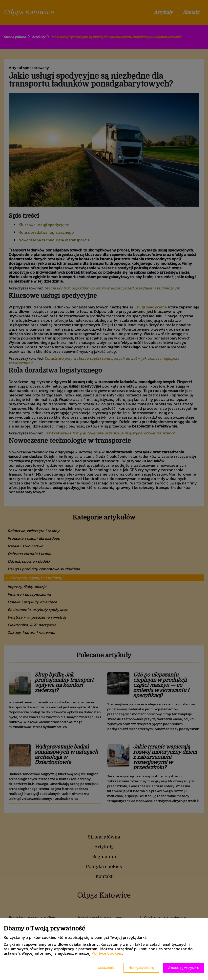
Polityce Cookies (107, 953)
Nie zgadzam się (141, 968)
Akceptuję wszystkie (184, 968)
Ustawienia (106, 968)
